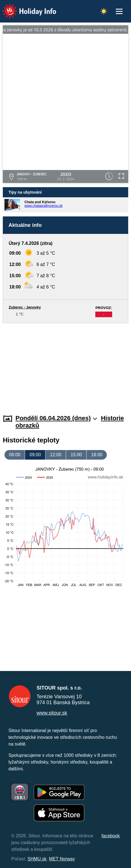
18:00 (97, 455)
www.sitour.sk (52, 713)
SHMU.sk (37, 859)
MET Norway (62, 859)
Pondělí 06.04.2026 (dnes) (56, 418)
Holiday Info (24, 7)
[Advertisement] (65, 365)
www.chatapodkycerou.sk (43, 206)
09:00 (35, 455)
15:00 (76, 455)
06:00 (15, 455)
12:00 (56, 455)
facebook (111, 836)
